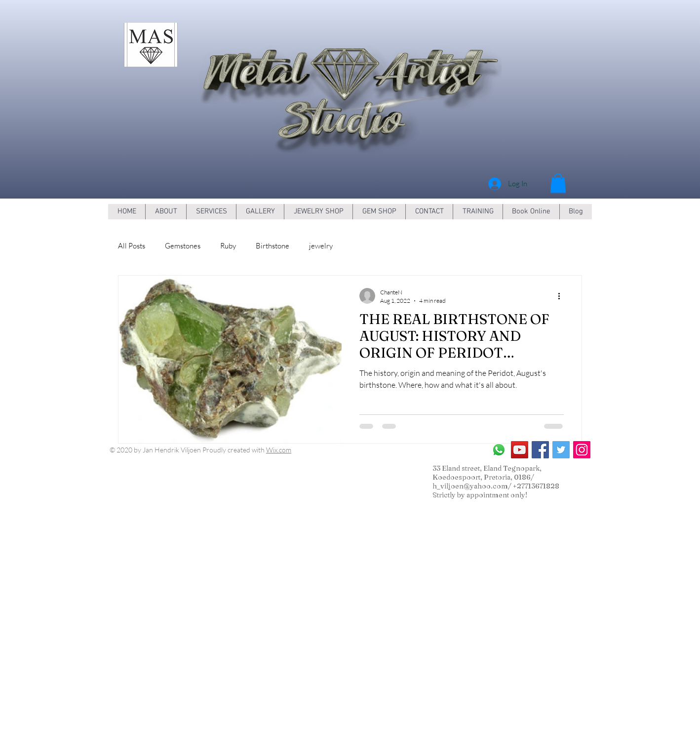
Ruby (228, 246)
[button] (558, 183)
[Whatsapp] (499, 450)
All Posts (132, 246)
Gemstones (183, 246)
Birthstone (272, 246)
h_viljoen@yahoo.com (470, 486)
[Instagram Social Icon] (582, 450)
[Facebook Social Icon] (540, 450)
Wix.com (279, 450)
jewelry (321, 246)
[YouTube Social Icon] (520, 450)
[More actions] (562, 296)
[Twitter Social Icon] (561, 450)
